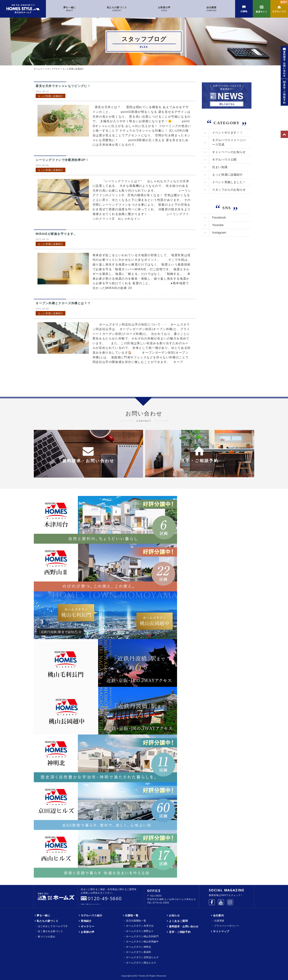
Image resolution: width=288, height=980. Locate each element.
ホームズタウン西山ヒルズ (141, 963)
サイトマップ (221, 931)
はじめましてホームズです (53, 926)
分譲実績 (219, 921)
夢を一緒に (70, 9)
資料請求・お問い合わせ (184, 926)
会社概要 (211, 9)
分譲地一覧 (132, 915)
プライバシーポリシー (227, 926)
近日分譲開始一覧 (136, 921)
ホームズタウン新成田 (138, 952)
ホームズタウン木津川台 (140, 926)
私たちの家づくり (117, 9)
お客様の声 (164, 9)
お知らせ (174, 915)
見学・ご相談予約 (180, 932)
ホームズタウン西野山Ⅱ (140, 931)
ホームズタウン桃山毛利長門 (142, 936)
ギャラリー (88, 926)
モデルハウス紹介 (92, 915)
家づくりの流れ (47, 937)
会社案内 (218, 915)
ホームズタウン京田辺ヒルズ (142, 957)
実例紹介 (86, 921)
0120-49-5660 (105, 898)
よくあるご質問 (178, 921)
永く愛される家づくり (50, 931)
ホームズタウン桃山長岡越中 (142, 942)
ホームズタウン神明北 (138, 947)
